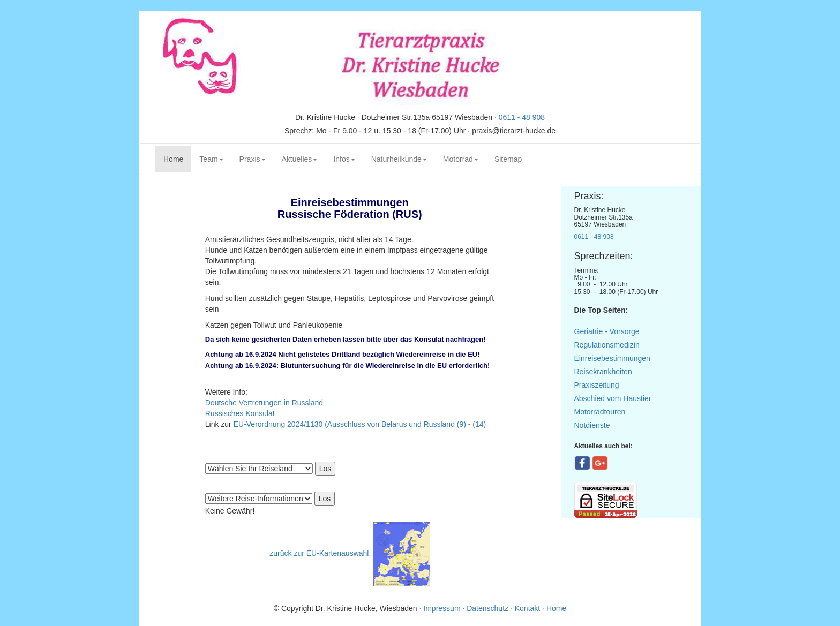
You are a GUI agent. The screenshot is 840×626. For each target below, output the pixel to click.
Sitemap (508, 159)
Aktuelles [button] (300, 159)
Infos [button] (344, 159)
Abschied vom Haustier (613, 398)
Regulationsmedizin (607, 345)
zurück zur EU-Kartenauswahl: (320, 553)
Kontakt (527, 608)
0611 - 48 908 (522, 117)
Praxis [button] (253, 159)
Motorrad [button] (461, 159)
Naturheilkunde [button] (399, 159)
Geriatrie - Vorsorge (607, 331)
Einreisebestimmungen (612, 358)
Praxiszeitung (597, 385)
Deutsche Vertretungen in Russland (264, 403)
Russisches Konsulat (240, 413)
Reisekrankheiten (603, 372)
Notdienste (592, 425)
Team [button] (211, 159)
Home (177, 158)
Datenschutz (487, 608)
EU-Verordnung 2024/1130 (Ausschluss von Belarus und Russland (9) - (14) (360, 424)
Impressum (443, 608)
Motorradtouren (600, 412)
